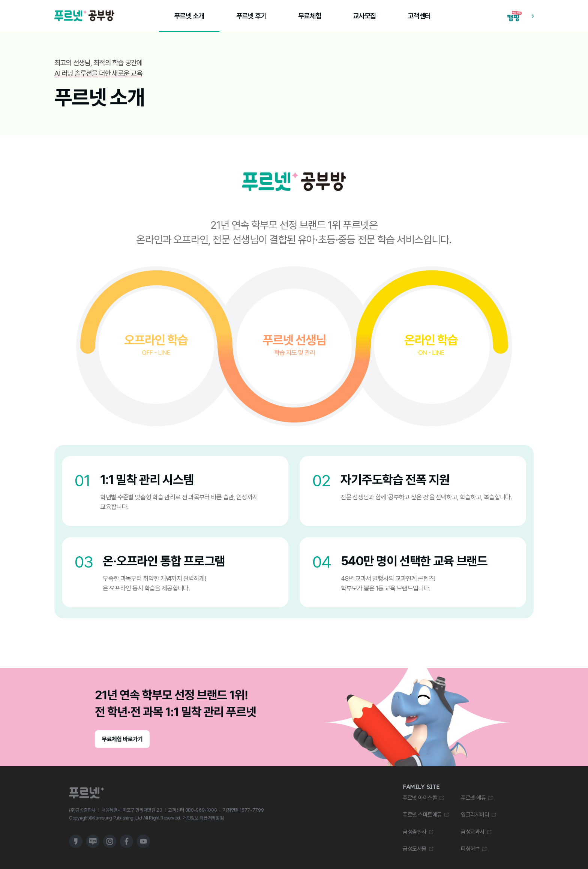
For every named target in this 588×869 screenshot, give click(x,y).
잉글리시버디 (475, 815)
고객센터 (419, 16)
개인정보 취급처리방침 (203, 818)
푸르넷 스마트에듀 (422, 815)
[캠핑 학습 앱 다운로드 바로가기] (520, 16)
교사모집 (364, 16)
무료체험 (310, 16)
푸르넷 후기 (251, 16)
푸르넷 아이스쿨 (420, 798)
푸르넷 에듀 (473, 798)
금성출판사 (415, 832)
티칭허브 (470, 849)
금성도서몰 (415, 849)
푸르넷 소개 (189, 16)
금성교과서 (473, 832)
